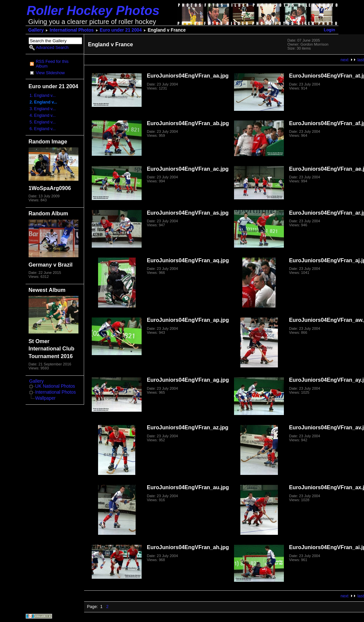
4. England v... (43, 115)
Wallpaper (45, 398)
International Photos (72, 30)
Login (329, 30)
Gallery (36, 30)
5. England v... (43, 122)
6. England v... (43, 129)
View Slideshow (50, 73)
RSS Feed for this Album (52, 64)
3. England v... (43, 109)
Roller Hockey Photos (93, 10)
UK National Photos (55, 386)
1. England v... (43, 96)
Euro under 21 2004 (121, 30)
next (345, 60)
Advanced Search (52, 48)
